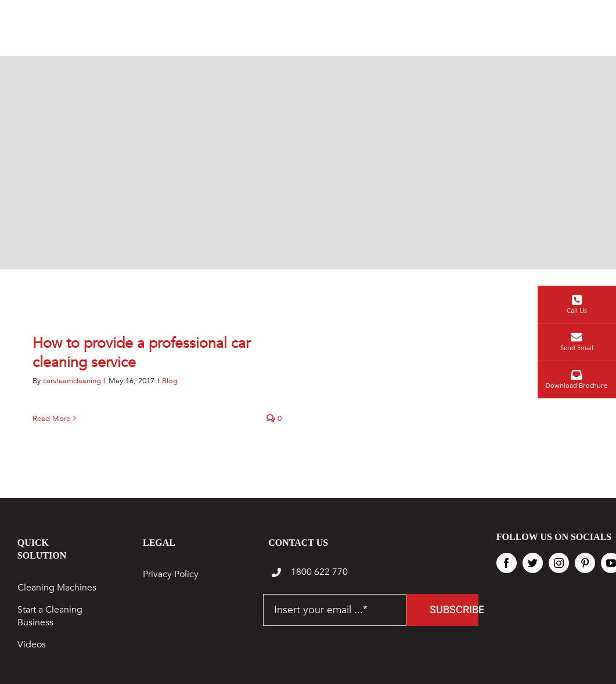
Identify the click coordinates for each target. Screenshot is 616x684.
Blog (170, 381)
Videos (32, 645)
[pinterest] (585, 563)
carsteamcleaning (72, 381)
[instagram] (559, 563)
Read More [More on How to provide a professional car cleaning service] (51, 419)
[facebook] (507, 563)
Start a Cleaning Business (50, 616)
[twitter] (533, 563)
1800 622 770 (319, 572)
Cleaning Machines (57, 588)
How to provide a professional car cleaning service (141, 353)
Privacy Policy (171, 574)
